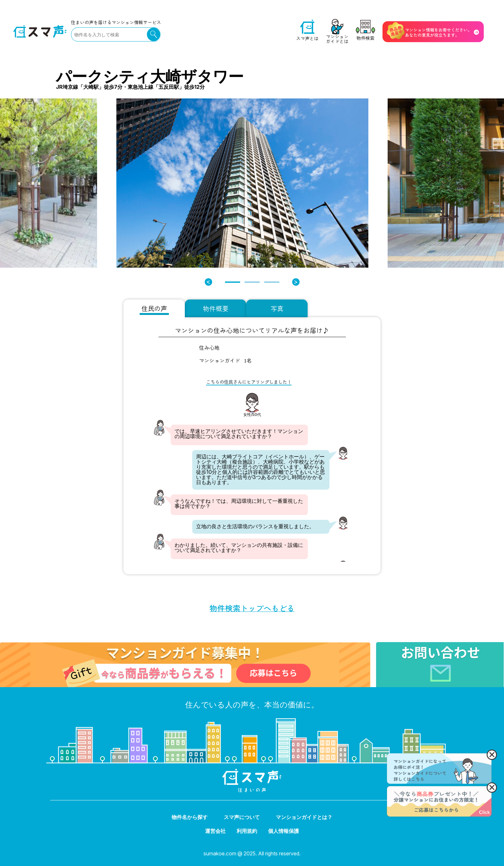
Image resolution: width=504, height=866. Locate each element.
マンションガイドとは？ (304, 817)
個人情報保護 (283, 831)
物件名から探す (190, 817)
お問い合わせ (391, 645)
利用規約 (247, 831)
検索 (154, 34)
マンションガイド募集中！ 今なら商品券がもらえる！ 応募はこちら (82, 645)
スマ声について (242, 817)
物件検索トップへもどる (252, 608)
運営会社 (215, 831)
